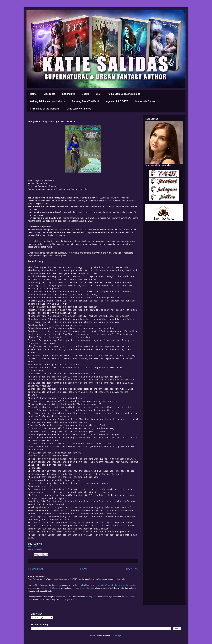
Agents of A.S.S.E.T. (117, 101)
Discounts (49, 94)
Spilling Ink (68, 94)
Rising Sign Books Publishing (124, 94)
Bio (98, 94)
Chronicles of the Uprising (45, 109)
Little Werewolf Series (79, 109)
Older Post (132, 569)
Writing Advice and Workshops (47, 101)
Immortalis (80, 585)
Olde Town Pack (92, 585)
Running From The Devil (85, 101)
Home (33, 94)
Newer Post (35, 569)
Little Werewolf (106, 585)
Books (85, 94)
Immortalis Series (145, 101)
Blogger (118, 635)
